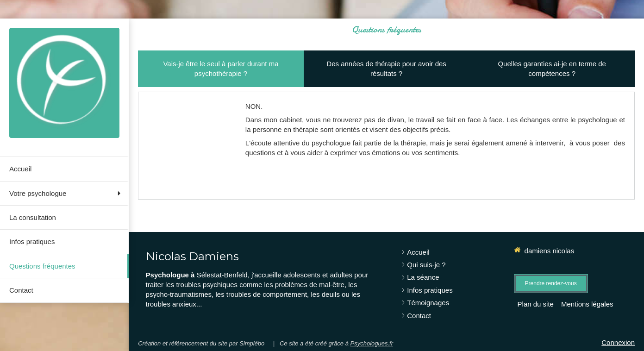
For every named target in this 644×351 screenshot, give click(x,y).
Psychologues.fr (372, 343)
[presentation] (221, 69)
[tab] (221, 69)
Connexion (618, 342)
